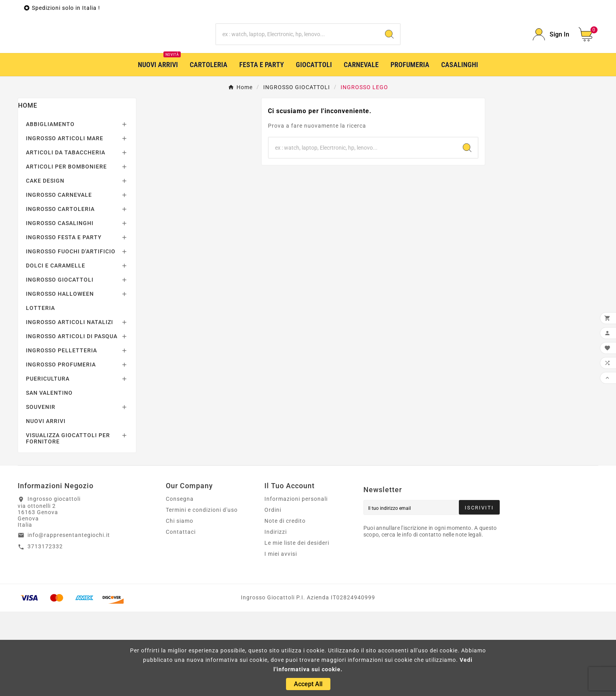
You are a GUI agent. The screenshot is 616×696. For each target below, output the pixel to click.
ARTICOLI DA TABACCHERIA (66, 237)
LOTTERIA (40, 392)
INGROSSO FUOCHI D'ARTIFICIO (71, 336)
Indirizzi (276, 616)
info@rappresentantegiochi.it (69, 619)
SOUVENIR (41, 491)
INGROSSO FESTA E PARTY (64, 322)
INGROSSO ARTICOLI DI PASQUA (72, 421)
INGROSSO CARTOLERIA (60, 293)
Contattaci (181, 616)
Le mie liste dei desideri (297, 627)
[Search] (389, 77)
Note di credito (285, 605)
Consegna (180, 583)
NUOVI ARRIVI (46, 506)
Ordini (273, 594)
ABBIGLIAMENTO (50, 209)
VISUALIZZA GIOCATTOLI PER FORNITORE (68, 523)
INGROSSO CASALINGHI (60, 308)
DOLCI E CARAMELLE (56, 350)
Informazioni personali (296, 583)
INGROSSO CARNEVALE (59, 279)
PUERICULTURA (48, 463)
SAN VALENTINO (49, 477)
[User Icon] (551, 77)
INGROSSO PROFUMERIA (61, 449)
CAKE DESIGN (45, 265)
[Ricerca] (298, 77)
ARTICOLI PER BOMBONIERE (66, 251)
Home (28, 190)
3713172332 (45, 631)
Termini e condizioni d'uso (202, 594)
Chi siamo (180, 605)
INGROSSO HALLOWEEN (60, 378)
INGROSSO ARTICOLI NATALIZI (70, 407)
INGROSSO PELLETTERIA (61, 435)
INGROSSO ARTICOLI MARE (65, 223)
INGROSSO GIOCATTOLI (60, 364)
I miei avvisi (281, 638)
